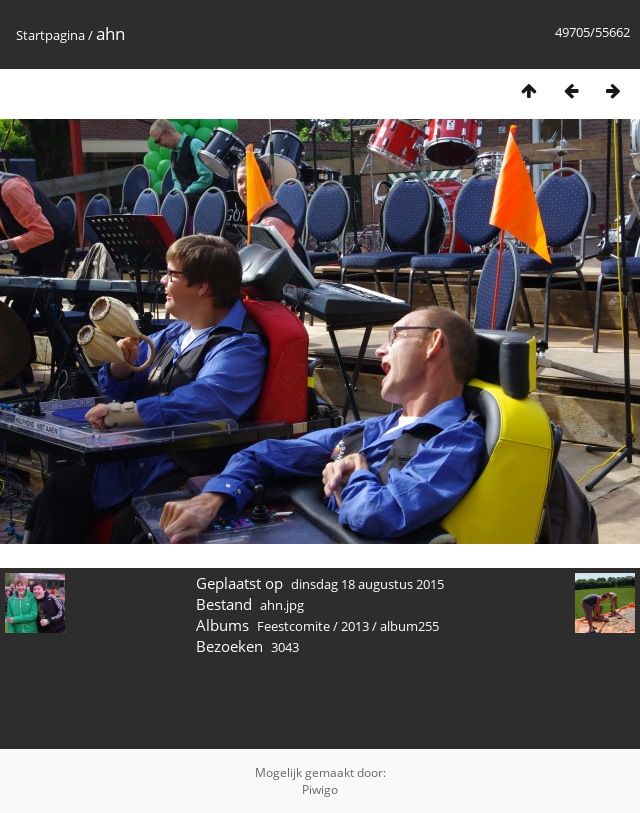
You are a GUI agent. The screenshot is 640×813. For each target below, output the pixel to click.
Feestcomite (293, 626)
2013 (355, 626)
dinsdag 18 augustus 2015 (367, 584)
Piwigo (320, 789)
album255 (409, 626)
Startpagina (50, 35)
